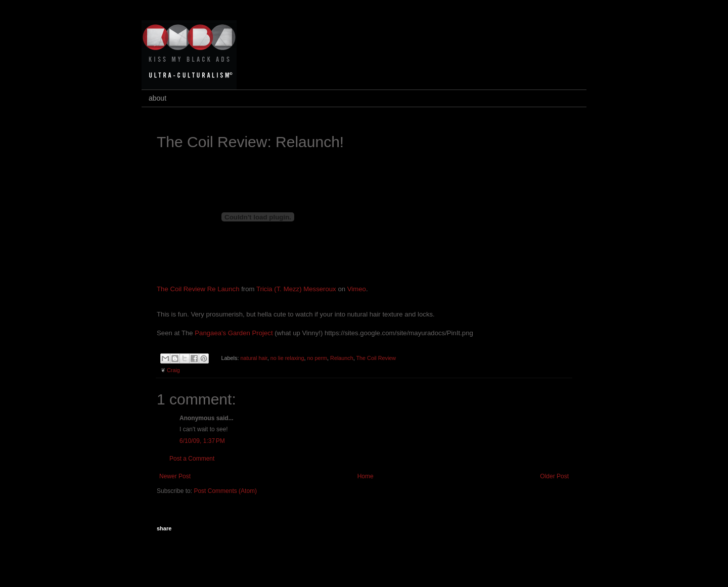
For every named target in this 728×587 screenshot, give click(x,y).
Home (366, 476)
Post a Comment (192, 459)
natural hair (254, 358)
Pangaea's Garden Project (234, 333)
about (157, 98)
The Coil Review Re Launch (198, 289)
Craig (173, 370)
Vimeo (357, 289)
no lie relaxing (287, 358)
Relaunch (342, 358)
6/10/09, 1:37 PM (202, 441)
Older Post (554, 476)
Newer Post (175, 476)
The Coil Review (376, 358)
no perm (317, 358)
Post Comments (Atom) (225, 491)
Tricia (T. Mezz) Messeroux (296, 289)
